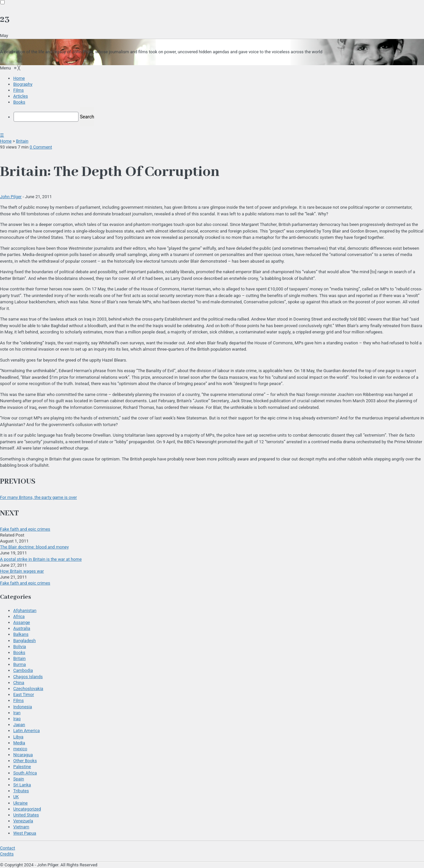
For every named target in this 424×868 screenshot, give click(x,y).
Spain (19, 779)
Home (6, 141)
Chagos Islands (28, 677)
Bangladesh (25, 641)
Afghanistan (25, 610)
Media (19, 743)
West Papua (25, 833)
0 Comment (41, 147)
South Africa (25, 773)
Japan (19, 725)
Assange (22, 622)
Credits (7, 854)
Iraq (17, 719)
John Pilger (11, 197)
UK (16, 797)
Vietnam (21, 827)
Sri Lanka (22, 785)
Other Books (25, 761)
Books (19, 652)
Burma (20, 664)
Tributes (21, 791)
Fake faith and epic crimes (25, 529)
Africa (19, 616)
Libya (18, 737)
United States (26, 815)
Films (19, 700)
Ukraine (20, 803)
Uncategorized (27, 809)
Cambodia (23, 670)
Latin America (26, 731)
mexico (20, 749)
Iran (17, 713)
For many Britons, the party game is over (38, 497)
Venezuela (23, 821)
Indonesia (23, 707)
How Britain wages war (22, 571)
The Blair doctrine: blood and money (34, 547)
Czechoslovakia (28, 689)
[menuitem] (19, 78)
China (19, 683)
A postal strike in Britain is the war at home (41, 559)
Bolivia (20, 647)
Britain (22, 141)
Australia (22, 628)
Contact (7, 848)
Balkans (21, 634)
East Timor (24, 694)
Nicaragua (23, 755)
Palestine (22, 767)
